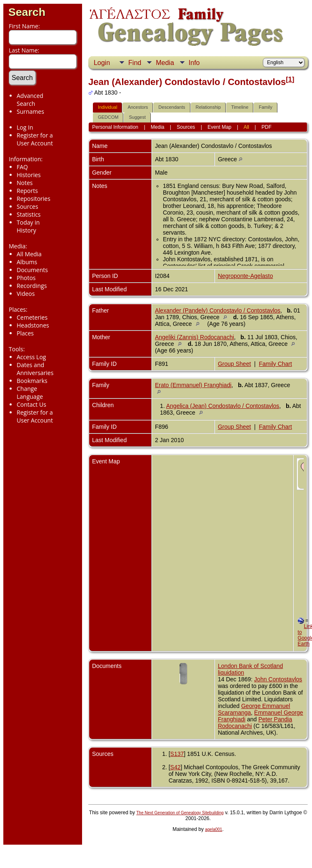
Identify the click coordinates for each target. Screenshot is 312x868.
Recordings (32, 286)
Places (25, 333)
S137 (177, 754)
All (246, 127)
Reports (27, 191)
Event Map (219, 127)
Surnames (30, 111)
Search (27, 12)
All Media (29, 254)
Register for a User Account (35, 139)
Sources (27, 206)
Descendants (172, 107)
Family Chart (276, 364)
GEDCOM (108, 117)
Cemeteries (32, 317)
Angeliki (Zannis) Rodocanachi (195, 337)
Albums (27, 262)
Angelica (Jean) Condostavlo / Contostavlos (223, 406)
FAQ (22, 167)
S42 (176, 767)
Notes (25, 183)
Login (102, 63)
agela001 (213, 829)
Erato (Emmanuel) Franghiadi (193, 385)
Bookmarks (32, 381)
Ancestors (138, 107)
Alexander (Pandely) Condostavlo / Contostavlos (218, 310)
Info (194, 63)
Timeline (240, 107)
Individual (107, 107)
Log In (25, 127)
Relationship (208, 107)
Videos (26, 294)
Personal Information (115, 127)
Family (265, 107)
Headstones (33, 325)
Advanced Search (30, 100)
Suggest (137, 117)
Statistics (29, 214)
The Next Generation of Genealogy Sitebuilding (180, 813)
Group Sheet (234, 364)
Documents (32, 270)
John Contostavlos (278, 679)
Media (165, 63)
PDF (267, 127)
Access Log (31, 357)
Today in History (28, 226)
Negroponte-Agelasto (245, 276)
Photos (26, 278)
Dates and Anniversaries (35, 369)
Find (135, 63)
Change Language (30, 393)
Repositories (34, 199)
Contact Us (31, 404)
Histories (29, 175)
